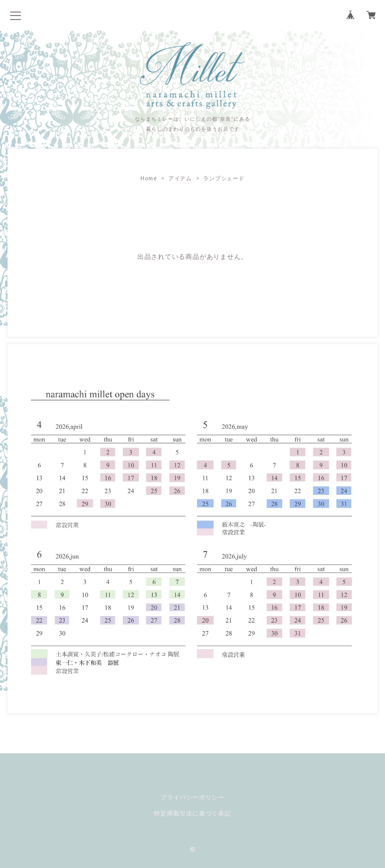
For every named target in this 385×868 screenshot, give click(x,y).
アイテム (180, 178)
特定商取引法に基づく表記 (192, 813)
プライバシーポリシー (192, 797)
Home (149, 178)
